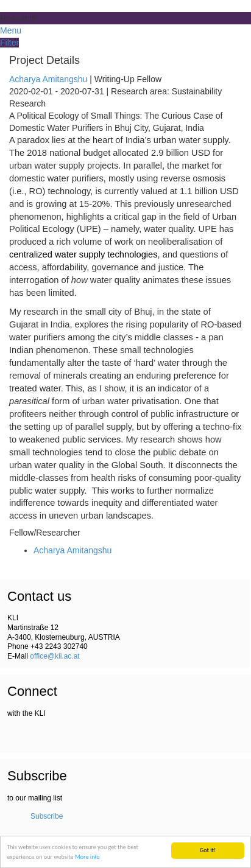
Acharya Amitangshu (48, 79)
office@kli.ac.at (55, 656)
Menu (11, 30)
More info (87, 857)
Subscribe (47, 816)
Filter (9, 43)
